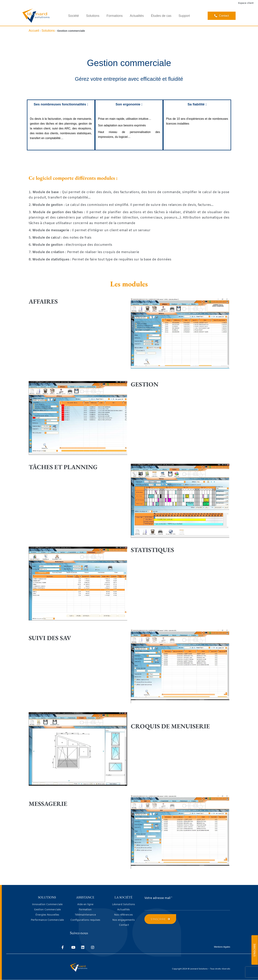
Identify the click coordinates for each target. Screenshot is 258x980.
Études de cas (161, 16)
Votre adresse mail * (158, 898)
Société (73, 16)
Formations (114, 16)
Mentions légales (222, 947)
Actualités (137, 16)
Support (184, 16)
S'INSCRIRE (255, 950)
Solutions (93, 16)
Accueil (34, 31)
